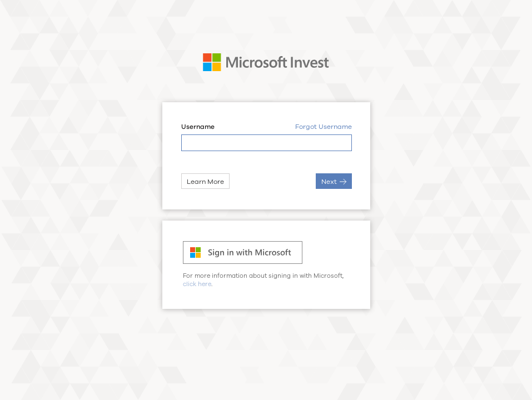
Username (197, 127)
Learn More (205, 182)
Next (333, 182)
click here (197, 284)
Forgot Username (323, 127)
